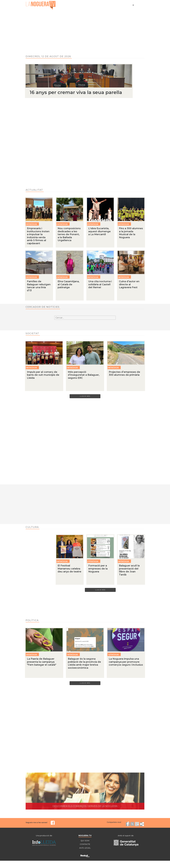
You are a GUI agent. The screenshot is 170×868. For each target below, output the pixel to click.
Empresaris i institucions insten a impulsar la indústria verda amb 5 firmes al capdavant (38, 236)
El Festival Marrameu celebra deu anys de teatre (69, 569)
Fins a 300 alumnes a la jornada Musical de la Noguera (131, 233)
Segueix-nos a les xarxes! (36, 823)
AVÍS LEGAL (85, 849)
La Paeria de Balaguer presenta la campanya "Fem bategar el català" (42, 662)
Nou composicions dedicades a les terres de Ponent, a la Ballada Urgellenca (69, 234)
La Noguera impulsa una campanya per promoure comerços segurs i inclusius (126, 662)
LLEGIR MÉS (85, 396)
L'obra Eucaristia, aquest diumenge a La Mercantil (99, 231)
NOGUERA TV (85, 836)
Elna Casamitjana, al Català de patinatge (69, 284)
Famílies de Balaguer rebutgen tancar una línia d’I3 (39, 286)
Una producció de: (44, 836)
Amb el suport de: (126, 836)
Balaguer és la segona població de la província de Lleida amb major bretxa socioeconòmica (84, 664)
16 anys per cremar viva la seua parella (76, 92)
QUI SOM (85, 841)
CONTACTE (85, 845)
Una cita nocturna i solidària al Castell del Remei (100, 284)
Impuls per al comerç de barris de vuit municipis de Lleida (43, 375)
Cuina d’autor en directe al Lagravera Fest (129, 284)
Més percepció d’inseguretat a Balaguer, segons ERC (84, 375)
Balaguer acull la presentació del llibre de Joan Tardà (129, 570)
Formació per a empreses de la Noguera (98, 569)
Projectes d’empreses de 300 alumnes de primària (124, 373)
